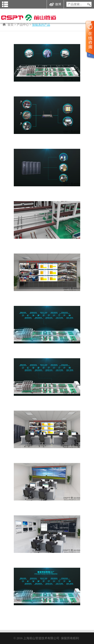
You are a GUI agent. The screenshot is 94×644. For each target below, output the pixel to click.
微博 (55, 4)
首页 (11, 25)
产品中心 (23, 25)
